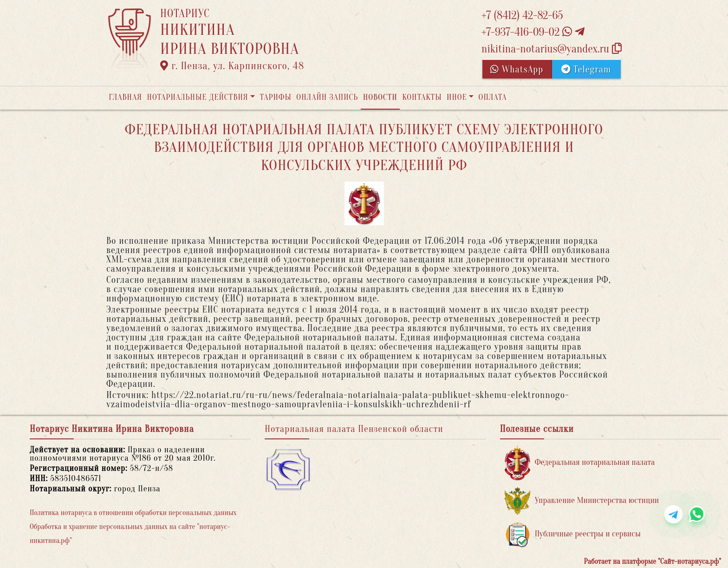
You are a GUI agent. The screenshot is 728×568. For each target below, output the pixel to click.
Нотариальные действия (197, 97)
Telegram (586, 69)
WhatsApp (517, 69)
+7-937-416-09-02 (533, 32)
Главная (125, 97)
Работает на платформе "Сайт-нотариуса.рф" (653, 561)
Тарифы (276, 97)
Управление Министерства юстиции (582, 501)
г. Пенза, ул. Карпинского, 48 (232, 66)
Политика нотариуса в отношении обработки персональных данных (133, 513)
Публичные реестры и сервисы (573, 534)
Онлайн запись (327, 97)
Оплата (493, 97)
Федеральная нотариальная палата (580, 463)
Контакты (422, 97)
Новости (380, 97)
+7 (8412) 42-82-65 (522, 16)
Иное (457, 97)
